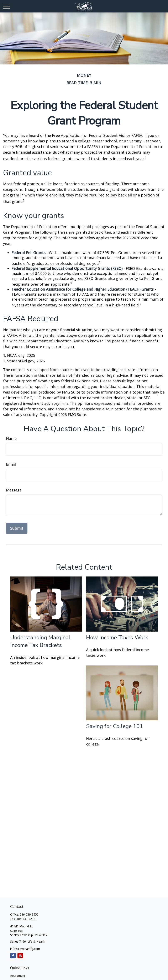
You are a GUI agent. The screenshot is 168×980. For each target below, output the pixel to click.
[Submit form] (17, 528)
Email (11, 464)
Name (11, 438)
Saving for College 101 (115, 726)
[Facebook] (13, 956)
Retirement (18, 976)
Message (14, 490)
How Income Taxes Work (117, 637)
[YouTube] (20, 956)
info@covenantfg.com (25, 949)
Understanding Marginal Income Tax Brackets (40, 641)
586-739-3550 (29, 914)
